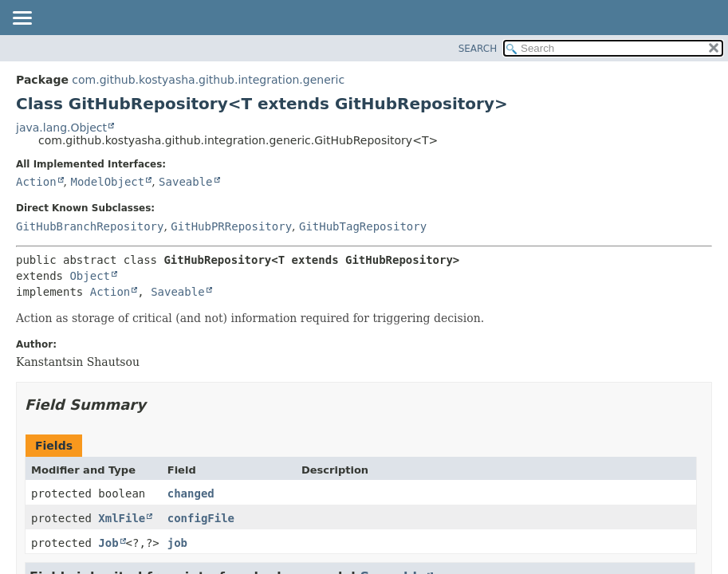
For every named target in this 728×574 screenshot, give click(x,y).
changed (191, 493)
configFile (201, 518)
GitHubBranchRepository (90, 226)
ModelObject (107, 182)
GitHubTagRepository (363, 226)
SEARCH (478, 49)
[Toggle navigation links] (22, 19)
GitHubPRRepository (231, 226)
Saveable (185, 182)
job (177, 543)
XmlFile (122, 518)
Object (90, 276)
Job (108, 543)
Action (36, 182)
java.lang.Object (61, 128)
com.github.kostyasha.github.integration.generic (208, 80)
